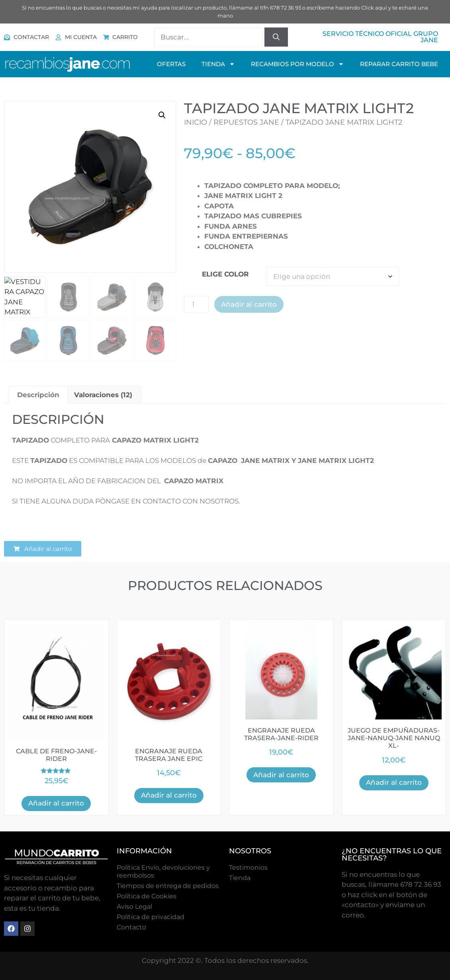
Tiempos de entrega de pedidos (168, 886)
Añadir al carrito (249, 304)
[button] (162, 115)
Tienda (240, 878)
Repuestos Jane (246, 122)
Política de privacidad (151, 917)
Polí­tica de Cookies (147, 896)
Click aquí (374, 8)
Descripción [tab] (38, 395)
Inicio (196, 122)
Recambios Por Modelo (297, 64)
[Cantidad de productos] (196, 304)
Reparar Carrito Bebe (399, 64)
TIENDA (218, 64)
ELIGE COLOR (225, 274)
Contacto (131, 927)
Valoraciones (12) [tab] (103, 395)
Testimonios (248, 867)
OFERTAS (171, 64)
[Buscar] (276, 37)
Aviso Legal (134, 906)
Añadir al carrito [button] (56, 803)
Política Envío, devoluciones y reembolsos (163, 871)
